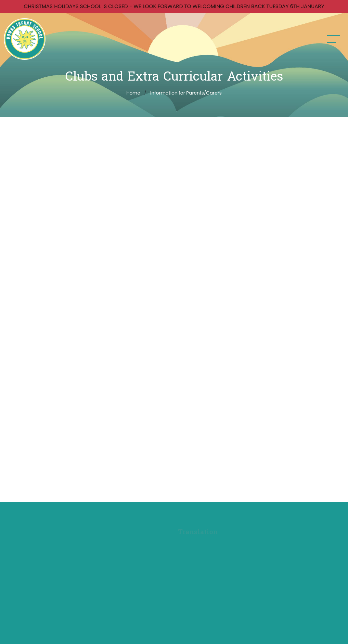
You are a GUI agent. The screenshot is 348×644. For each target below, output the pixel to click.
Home (133, 93)
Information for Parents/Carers (186, 93)
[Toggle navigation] (334, 39)
